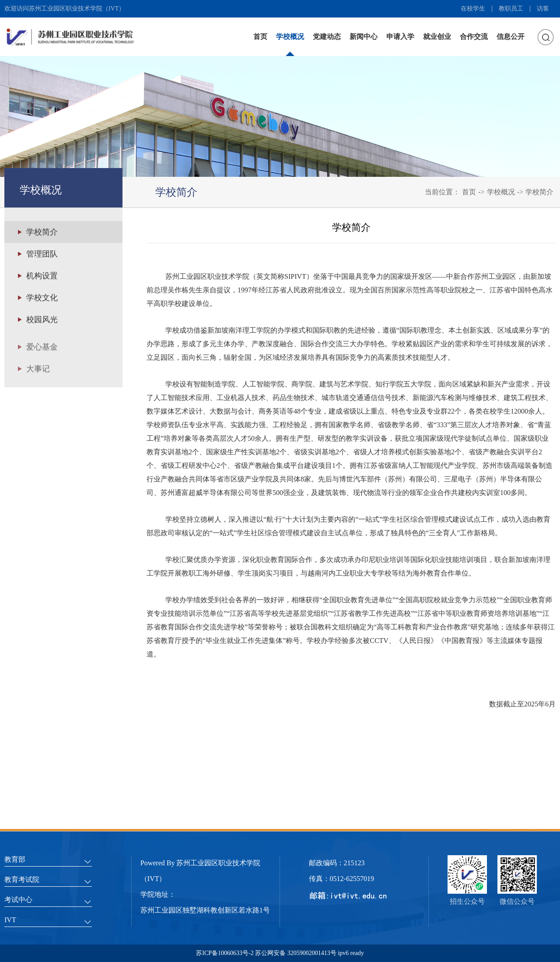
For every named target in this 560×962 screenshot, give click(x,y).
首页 (260, 37)
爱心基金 (42, 354)
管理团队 (42, 255)
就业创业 (437, 37)
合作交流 (474, 37)
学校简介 (539, 192)
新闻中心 (364, 37)
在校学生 (473, 9)
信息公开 (511, 37)
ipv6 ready (350, 953)
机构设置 (42, 277)
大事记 (38, 376)
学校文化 (42, 298)
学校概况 (290, 37)
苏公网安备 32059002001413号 (296, 953)
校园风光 (42, 320)
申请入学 (400, 37)
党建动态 (327, 37)
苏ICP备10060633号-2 (226, 953)
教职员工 (511, 9)
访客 (543, 9)
